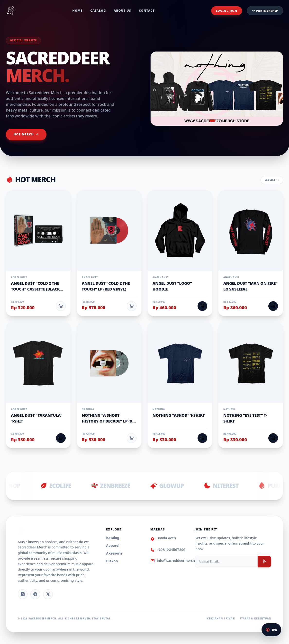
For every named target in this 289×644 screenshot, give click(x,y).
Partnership (265, 11)
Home (78, 11)
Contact (147, 11)
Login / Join (227, 11)
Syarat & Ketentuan (255, 618)
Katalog (113, 538)
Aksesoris (114, 553)
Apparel (113, 545)
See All (272, 180)
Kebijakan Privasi (221, 618)
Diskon (112, 561)
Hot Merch (26, 134)
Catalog (98, 11)
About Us (122, 11)
